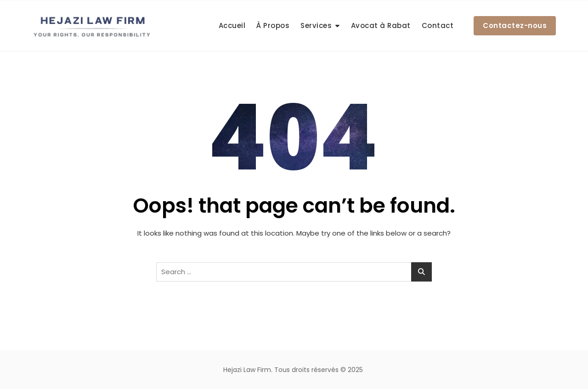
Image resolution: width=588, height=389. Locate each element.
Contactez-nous (515, 25)
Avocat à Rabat (381, 25)
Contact (438, 25)
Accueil (232, 25)
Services (316, 25)
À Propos (273, 25)
